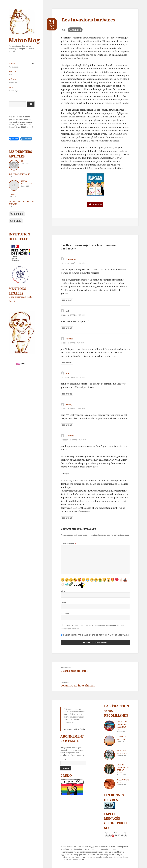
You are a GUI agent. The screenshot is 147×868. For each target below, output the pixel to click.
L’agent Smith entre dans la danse (123, 769)
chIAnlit (13, 194)
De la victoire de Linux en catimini (21, 203)
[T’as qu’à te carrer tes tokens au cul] (109, 726)
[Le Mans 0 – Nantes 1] (109, 741)
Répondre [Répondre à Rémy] (67, 425)
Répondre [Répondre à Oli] (67, 328)
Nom (64, 591)
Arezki (69, 339)
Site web (65, 613)
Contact (12, 301)
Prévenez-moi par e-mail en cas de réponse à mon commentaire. (95, 635)
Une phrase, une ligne (19, 174)
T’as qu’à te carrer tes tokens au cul (122, 726)
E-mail (65, 602)
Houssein (71, 259)
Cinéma (74, 30)
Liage (22, 89)
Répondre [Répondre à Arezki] (67, 363)
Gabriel (70, 436)
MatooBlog (24, 40)
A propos (22, 73)
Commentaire (68, 544)
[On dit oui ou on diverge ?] (109, 755)
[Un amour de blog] (109, 784)
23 (22, 161)
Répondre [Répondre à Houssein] (67, 300)
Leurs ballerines (27, 182)
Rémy (69, 404)
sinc (68, 373)
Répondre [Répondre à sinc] (67, 394)
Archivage (22, 81)
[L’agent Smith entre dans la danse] (109, 769)
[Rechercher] (31, 104)
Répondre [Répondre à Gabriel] (67, 518)
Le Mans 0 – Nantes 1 (122, 738)
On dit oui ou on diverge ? (123, 752)
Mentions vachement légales (21, 297)
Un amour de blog (123, 781)
